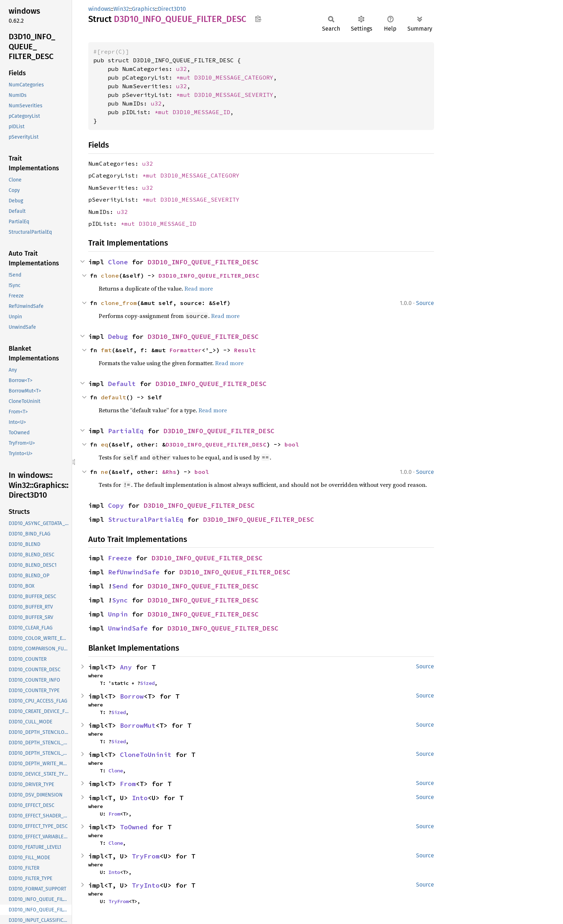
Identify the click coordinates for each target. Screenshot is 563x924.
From (128, 784)
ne (104, 472)
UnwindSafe (128, 628)
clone (110, 275)
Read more (199, 288)
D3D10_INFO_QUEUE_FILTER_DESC (203, 262)
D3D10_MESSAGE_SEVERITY (234, 95)
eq (104, 444)
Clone (118, 262)
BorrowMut (138, 725)
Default (122, 384)
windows (99, 9)
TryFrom (146, 856)
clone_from (119, 303)
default (113, 397)
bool (292, 444)
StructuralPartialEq (146, 519)
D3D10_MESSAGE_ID (201, 112)
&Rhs (169, 472)
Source (425, 303)
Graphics (143, 9)
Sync (120, 600)
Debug (118, 337)
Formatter (186, 350)
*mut (185, 77)
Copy (116, 505)
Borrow (132, 696)
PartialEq (126, 431)
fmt (106, 350)
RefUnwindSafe (134, 572)
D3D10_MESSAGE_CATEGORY (234, 77)
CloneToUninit (146, 755)
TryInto (146, 885)
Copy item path (258, 19)
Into (140, 798)
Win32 (121, 9)
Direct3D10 (172, 9)
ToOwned (134, 827)
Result (245, 350)
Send (120, 586)
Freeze (120, 558)
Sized (147, 683)
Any (126, 667)
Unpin (118, 614)
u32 (182, 69)
